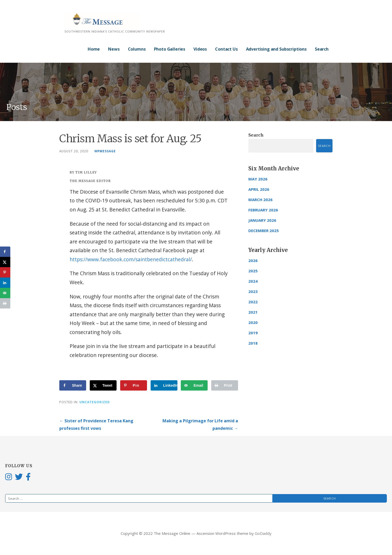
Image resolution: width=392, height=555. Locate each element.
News (114, 49)
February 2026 (263, 210)
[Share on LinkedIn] (164, 385)
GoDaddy (263, 533)
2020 (253, 322)
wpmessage (105, 151)
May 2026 (258, 179)
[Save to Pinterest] (134, 385)
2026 (253, 260)
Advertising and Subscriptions (276, 49)
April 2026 (259, 189)
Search (322, 49)
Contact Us (226, 49)
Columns (137, 49)
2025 (253, 271)
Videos (200, 49)
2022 (253, 302)
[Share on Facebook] (73, 385)
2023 (253, 291)
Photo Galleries (170, 49)
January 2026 (262, 220)
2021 (253, 312)
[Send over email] (194, 385)
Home (94, 49)
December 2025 (264, 231)
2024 (253, 281)
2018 (253, 343)
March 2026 (260, 200)
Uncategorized (95, 402)
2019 (253, 333)
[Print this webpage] (225, 385)
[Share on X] (103, 385)
